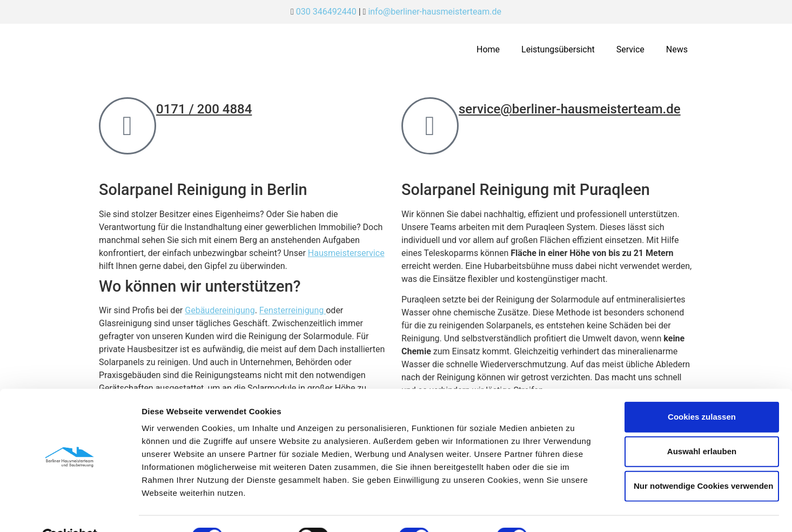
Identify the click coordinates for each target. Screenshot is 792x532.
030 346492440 (326, 12)
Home (488, 49)
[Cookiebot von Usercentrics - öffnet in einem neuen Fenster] (70, 511)
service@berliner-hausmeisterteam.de (570, 109)
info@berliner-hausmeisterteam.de (435, 12)
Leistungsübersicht (558, 49)
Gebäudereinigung (220, 310)
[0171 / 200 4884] (127, 126)
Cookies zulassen (702, 391)
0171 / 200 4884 (204, 109)
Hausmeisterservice (346, 253)
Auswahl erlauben (702, 425)
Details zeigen (575, 511)
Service (630, 49)
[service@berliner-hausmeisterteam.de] (430, 126)
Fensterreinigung (293, 310)
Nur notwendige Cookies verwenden (703, 460)
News (677, 49)
